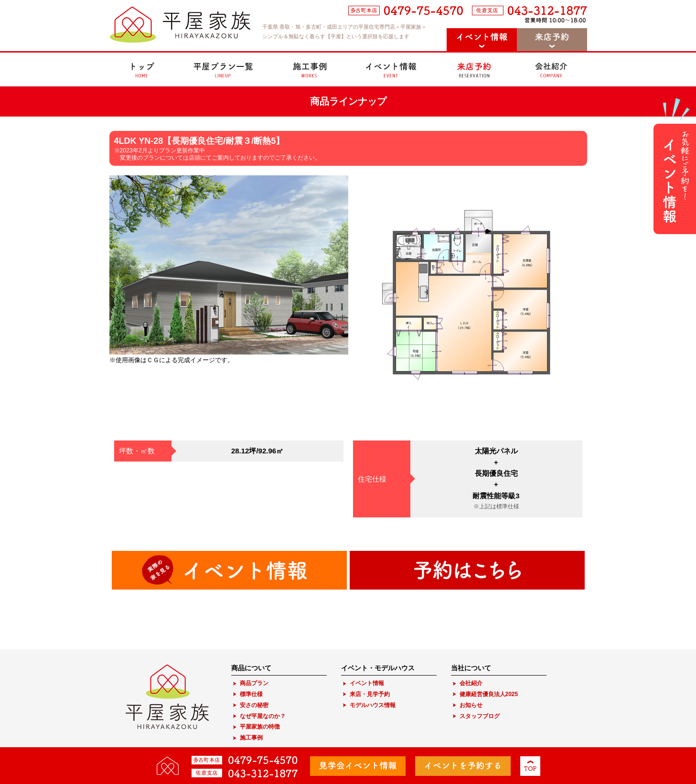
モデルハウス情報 (373, 705)
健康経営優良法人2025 (489, 694)
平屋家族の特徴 (260, 727)
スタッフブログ (480, 716)
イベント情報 (367, 683)
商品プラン (254, 683)
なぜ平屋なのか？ (263, 716)
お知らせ (471, 705)
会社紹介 (471, 683)
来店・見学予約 (370, 694)
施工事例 (251, 738)
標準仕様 (251, 694)
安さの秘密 (254, 705)
